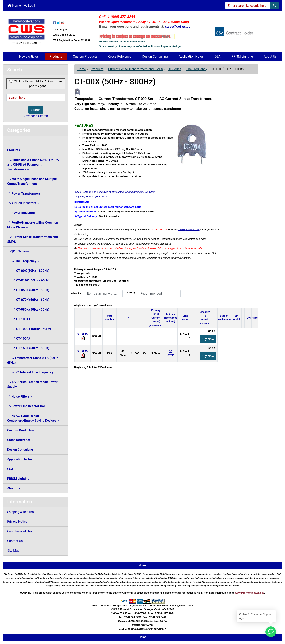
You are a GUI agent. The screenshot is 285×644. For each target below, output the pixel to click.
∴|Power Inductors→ (23, 213)
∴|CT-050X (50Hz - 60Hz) (28, 290)
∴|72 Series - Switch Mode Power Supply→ (32, 384)
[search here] (36, 98)
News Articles (29, 56)
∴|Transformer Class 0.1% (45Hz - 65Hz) (34, 360)
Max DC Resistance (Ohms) (171, 318)
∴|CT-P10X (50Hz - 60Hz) (28, 280)
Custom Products (85, 56)
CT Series (174, 69)
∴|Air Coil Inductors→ (23, 203)
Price (255, 318)
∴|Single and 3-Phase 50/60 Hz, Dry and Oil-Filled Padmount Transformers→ (33, 165)
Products (56, 56)
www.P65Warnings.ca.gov (250, 593)
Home (14, 5)
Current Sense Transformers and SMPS (135, 69)
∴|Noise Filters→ (20, 396)
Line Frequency (196, 69)
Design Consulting (155, 56)
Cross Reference (120, 56)
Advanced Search (36, 116)
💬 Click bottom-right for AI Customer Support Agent (36, 84)
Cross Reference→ (20, 440)
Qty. (249, 318)
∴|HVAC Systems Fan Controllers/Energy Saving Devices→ (33, 418)
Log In (30, 5)
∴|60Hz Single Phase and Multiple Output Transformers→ (32, 181)
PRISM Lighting (242, 56)
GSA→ (12, 469)
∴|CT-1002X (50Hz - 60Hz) (29, 329)
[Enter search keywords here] (248, 6)
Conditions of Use (20, 531)
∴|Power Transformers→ (25, 193)
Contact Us (15, 541)
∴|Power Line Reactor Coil (26, 406)
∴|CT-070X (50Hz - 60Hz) (28, 300)
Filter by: (76, 293)
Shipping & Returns (20, 512)
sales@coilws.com (189, 229)
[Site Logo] (26, 29)
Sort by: (132, 292)
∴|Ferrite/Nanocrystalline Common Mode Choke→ (33, 225)
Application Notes (191, 56)
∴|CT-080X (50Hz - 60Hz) (28, 309)
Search (36, 110)
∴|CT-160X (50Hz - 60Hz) (28, 348)
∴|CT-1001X (19, 319)
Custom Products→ (21, 430)
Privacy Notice (17, 522)
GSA (218, 56)
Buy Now (208, 339)
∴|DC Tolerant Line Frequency (30, 372)
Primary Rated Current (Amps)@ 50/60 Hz (156, 318)
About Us (270, 56)
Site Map (13, 551)
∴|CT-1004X (19, 339)
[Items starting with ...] (104, 294)
